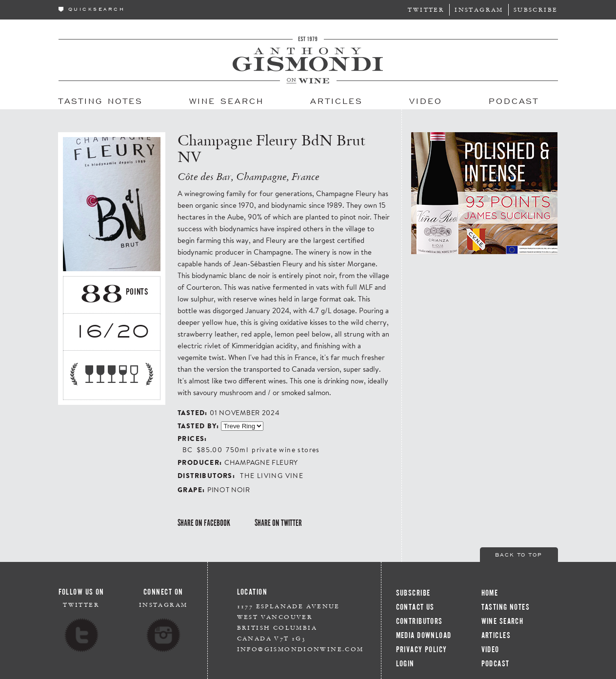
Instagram (479, 10)
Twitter (426, 10)
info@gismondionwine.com (300, 649)
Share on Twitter (278, 523)
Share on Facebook (204, 523)
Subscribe (536, 10)
